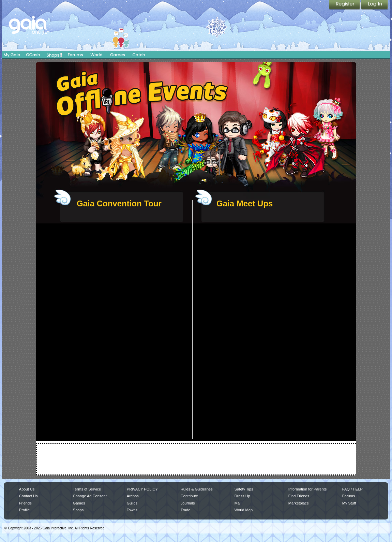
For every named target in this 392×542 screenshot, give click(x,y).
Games (118, 55)
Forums (75, 55)
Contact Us (28, 496)
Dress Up (242, 496)
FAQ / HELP (352, 489)
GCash (33, 55)
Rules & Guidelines (197, 489)
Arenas (133, 496)
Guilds (132, 503)
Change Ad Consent (90, 496)
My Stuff (349, 503)
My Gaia (12, 55)
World (96, 55)
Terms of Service (87, 489)
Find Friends (299, 496)
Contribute (189, 496)
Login (375, 5)
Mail (238, 503)
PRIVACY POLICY (142, 489)
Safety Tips (244, 489)
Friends (25, 503)
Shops (54, 55)
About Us (27, 489)
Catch (139, 55)
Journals (188, 503)
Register (345, 5)
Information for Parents (307, 489)
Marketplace (299, 503)
